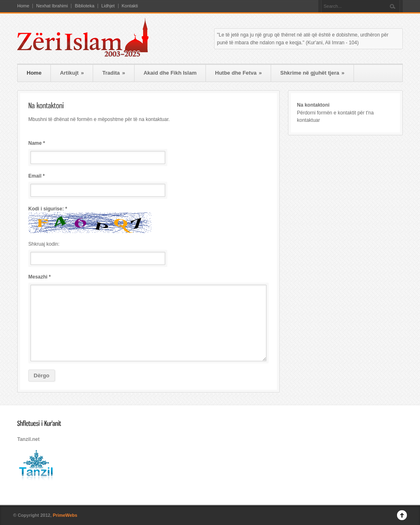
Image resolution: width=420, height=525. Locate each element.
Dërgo (42, 375)
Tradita (113, 73)
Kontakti (130, 6)
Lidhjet (108, 6)
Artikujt (72, 73)
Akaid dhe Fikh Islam (170, 73)
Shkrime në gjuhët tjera (312, 73)
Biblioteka (84, 6)
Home (23, 6)
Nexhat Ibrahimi (52, 6)
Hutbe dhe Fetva (238, 73)
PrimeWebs (65, 515)
